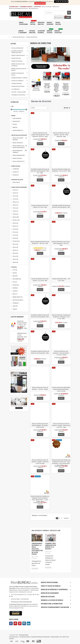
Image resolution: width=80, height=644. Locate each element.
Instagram (24, 624)
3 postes (16, 175)
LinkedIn (29, 624)
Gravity (15, 288)
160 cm (16, 196)
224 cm (16, 244)
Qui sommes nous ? (14, 637)
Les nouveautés (47, 7)
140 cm (16, 193)
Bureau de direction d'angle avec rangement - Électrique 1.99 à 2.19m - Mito (61, 317)
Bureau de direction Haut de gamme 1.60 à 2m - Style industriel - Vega (61, 135)
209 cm (16, 226)
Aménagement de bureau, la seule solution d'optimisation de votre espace (37, 549)
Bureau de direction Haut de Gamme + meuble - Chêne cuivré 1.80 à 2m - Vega (61, 426)
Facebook (11, 624)
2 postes (16, 172)
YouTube (15, 624)
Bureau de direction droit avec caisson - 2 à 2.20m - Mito (40, 280)
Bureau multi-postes (19, 161)
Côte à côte (16, 182)
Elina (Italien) (17, 279)
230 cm (16, 247)
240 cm (16, 253)
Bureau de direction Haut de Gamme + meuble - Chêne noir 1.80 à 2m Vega (40, 462)
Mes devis (56, 7)
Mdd (15, 127)
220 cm (16, 238)
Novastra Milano (18, 130)
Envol (15, 282)
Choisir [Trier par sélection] (33, 108)
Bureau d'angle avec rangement (20, 151)
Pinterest (20, 624)
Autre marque (17, 118)
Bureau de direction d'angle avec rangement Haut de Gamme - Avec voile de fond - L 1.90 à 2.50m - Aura (40, 499)
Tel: (61, 2)
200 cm (16, 217)
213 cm (16, 232)
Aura (15, 273)
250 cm (16, 259)
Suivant (67, 518)
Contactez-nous (33, 8)
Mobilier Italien (18, 297)
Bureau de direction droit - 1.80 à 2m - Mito (61, 280)
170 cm (16, 199)
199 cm (16, 214)
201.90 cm (16, 220)
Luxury (15, 291)
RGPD (64, 637)
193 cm (16, 211)
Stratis (15, 306)
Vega (15, 309)
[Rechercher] (58, 13)
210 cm (16, 229)
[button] (40, 66)
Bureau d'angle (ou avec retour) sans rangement (20, 147)
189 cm (16, 205)
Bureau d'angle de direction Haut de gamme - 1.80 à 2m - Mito (40, 243)
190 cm (16, 208)
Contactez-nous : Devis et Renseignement (21, 602)
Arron (15, 270)
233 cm (16, 250)
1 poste (16, 169)
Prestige (16, 303)
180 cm (16, 202)
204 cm (16, 223)
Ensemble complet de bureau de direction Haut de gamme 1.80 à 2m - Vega (40, 171)
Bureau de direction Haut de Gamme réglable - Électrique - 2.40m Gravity (40, 426)
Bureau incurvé (17, 158)
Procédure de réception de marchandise (40, 637)
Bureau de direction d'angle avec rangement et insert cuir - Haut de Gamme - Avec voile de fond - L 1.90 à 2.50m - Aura (61, 463)
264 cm (16, 262)
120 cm (16, 190)
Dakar (15, 276)
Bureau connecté (18, 143)
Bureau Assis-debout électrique (20, 139)
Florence (16, 285)
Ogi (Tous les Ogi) (18, 300)
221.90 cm (16, 241)
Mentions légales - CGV (56, 637)
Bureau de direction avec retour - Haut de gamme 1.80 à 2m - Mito (61, 243)
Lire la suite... (35, 569)
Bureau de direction (19, 155)
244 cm (16, 256)
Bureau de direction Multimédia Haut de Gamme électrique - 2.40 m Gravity (61, 389)
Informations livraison (25, 637)
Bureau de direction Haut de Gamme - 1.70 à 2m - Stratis (40, 388)
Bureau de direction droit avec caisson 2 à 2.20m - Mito (40, 206)
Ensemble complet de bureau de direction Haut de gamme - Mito (61, 206)
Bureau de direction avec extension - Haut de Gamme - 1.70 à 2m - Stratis (61, 353)
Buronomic (16, 121)
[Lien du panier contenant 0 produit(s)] (68, 17)
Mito (15, 294)
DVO (15, 124)
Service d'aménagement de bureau (18, 8)
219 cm (16, 235)
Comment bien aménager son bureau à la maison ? (51, 546)
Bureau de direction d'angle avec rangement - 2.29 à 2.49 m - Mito (61, 170)
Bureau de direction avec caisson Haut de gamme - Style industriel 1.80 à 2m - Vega (40, 135)
